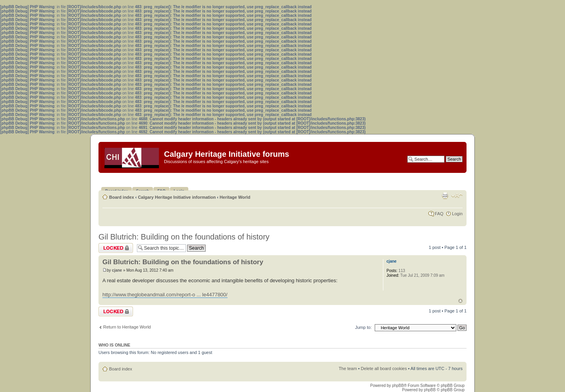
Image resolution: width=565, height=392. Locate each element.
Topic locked (116, 248)
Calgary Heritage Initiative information (177, 197)
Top (460, 301)
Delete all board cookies (384, 368)
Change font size (457, 196)
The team (348, 368)
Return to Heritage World (127, 327)
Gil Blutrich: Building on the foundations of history (184, 237)
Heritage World (235, 197)
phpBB (398, 386)
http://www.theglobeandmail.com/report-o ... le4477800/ (165, 295)
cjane (117, 270)
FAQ (439, 214)
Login (457, 214)
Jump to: (363, 327)
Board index (122, 197)
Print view (445, 196)
